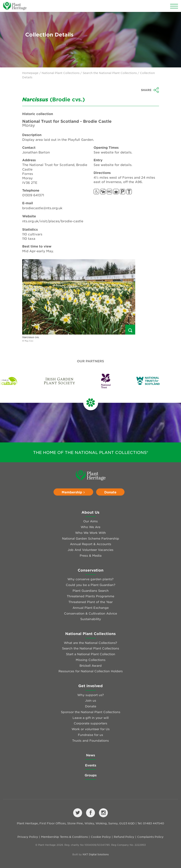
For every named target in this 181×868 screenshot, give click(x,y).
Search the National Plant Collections (110, 73)
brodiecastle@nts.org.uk (42, 208)
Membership (73, 492)
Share (150, 90)
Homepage (30, 73)
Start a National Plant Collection (91, 654)
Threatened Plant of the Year (90, 602)
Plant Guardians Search (91, 590)
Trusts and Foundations (90, 740)
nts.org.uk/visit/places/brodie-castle (53, 221)
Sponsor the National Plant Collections (91, 712)
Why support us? (91, 695)
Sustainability (91, 619)
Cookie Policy (101, 837)
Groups (91, 775)
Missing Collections (91, 660)
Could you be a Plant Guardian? (91, 585)
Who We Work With (90, 533)
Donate (110, 492)
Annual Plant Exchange (91, 608)
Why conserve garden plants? (90, 579)
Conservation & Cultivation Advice (90, 613)
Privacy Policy (28, 837)
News (90, 755)
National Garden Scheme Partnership (91, 538)
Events (91, 765)
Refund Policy (124, 837)
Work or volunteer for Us (91, 729)
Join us (91, 700)
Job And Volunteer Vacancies (90, 550)
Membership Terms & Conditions (64, 837)
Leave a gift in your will (91, 718)
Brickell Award (91, 665)
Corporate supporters (90, 723)
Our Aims (90, 521)
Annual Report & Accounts (91, 544)
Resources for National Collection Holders (91, 671)
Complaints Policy (150, 837)
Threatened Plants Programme (90, 596)
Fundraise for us (90, 735)
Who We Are (90, 527)
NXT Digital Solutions (96, 854)
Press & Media (91, 555)
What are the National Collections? (90, 643)
